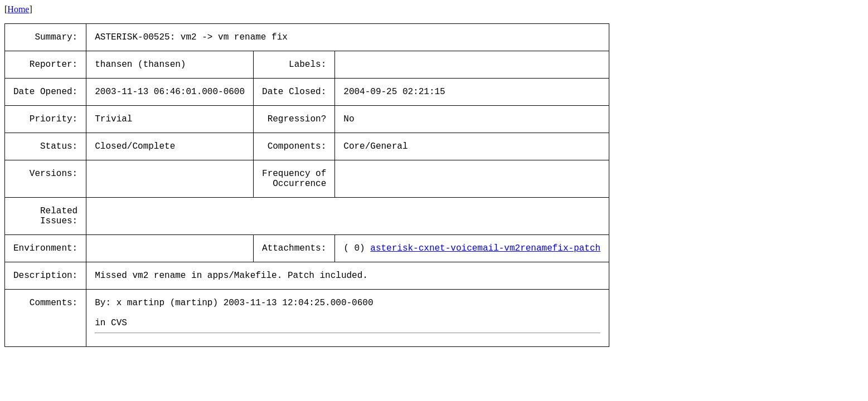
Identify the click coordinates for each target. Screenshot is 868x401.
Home (18, 9)
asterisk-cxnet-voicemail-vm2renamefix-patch (485, 248)
